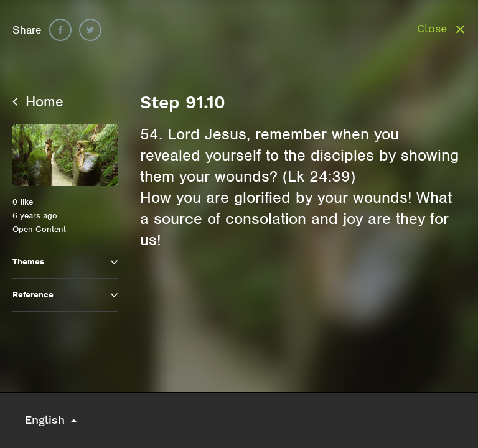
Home (38, 101)
